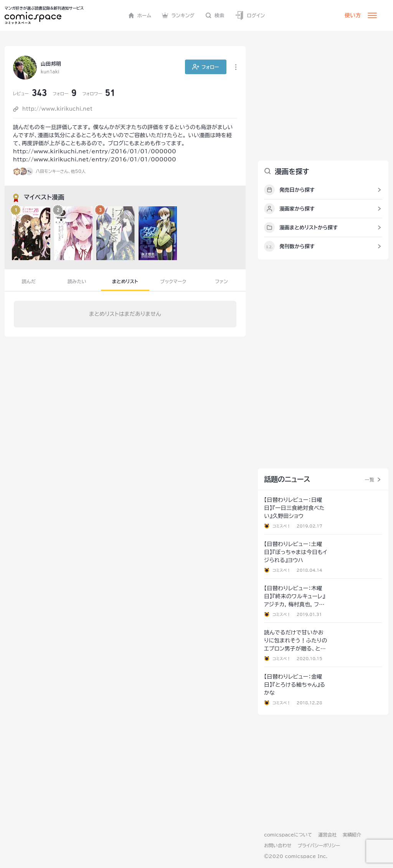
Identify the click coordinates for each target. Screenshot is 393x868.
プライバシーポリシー (319, 845)
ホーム (140, 15)
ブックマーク (173, 281)
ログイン (250, 16)
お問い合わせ (278, 845)
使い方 (353, 15)
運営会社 (327, 835)
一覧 (369, 480)
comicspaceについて (288, 835)
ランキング (178, 15)
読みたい (77, 281)
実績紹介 (352, 835)
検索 (215, 15)
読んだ (29, 281)
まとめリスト (125, 281)
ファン (221, 281)
